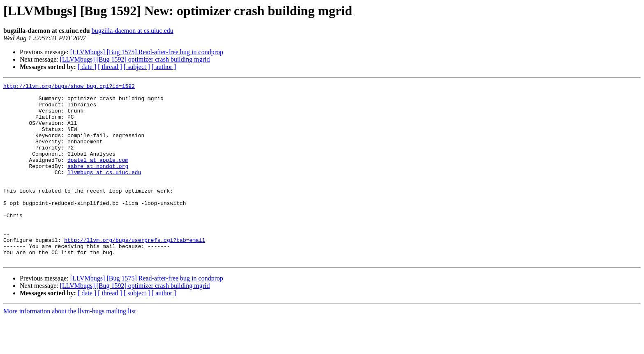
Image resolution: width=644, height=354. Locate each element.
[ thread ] (110, 67)
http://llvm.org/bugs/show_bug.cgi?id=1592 (69, 87)
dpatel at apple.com (98, 176)
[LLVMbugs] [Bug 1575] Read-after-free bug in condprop (147, 52)
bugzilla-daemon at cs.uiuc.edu (133, 31)
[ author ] (164, 67)
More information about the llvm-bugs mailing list (70, 347)
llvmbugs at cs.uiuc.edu (104, 191)
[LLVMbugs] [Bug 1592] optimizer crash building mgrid (135, 59)
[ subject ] (137, 67)
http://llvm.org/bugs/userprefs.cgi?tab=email (135, 272)
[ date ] (87, 67)
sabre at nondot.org (98, 183)
